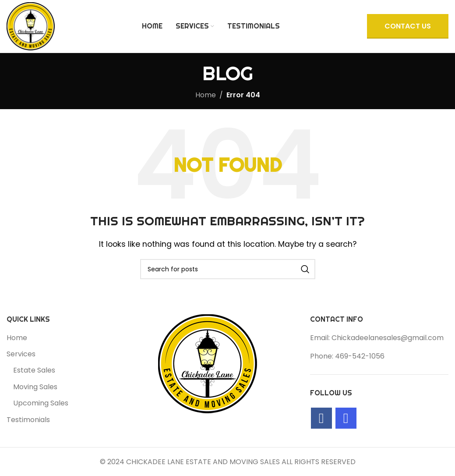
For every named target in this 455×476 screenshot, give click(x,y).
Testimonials (28, 420)
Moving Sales (35, 387)
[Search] (228, 269)
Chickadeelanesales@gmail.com (388, 338)
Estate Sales (34, 370)
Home (206, 95)
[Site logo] (31, 26)
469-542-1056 (360, 356)
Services (21, 354)
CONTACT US (408, 26)
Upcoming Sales (41, 403)
